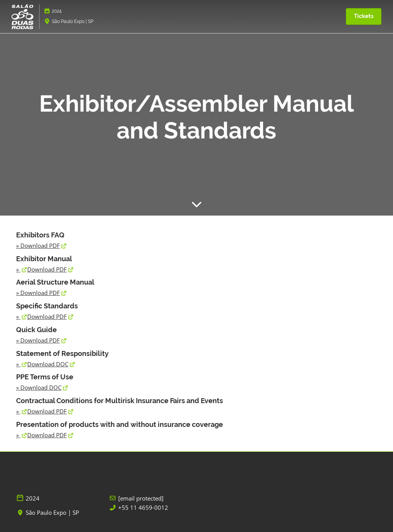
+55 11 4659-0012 (143, 508)
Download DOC (48, 364)
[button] (364, 16)
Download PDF (40, 245)
